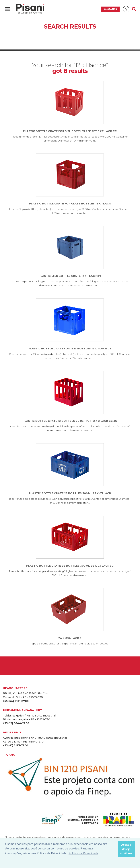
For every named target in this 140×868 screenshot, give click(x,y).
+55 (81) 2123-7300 (15, 745)
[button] (114, 849)
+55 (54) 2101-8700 (16, 701)
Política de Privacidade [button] (83, 853)
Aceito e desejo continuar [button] (126, 849)
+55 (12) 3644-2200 (16, 723)
